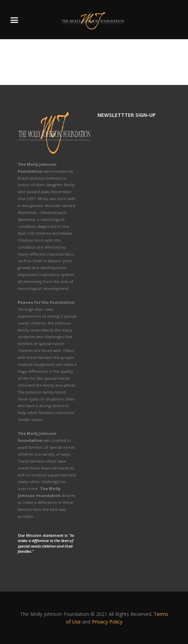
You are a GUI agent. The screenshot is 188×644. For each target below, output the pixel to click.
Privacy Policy (107, 622)
